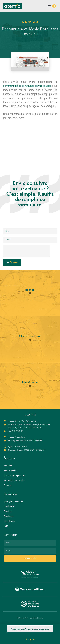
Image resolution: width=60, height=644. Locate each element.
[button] (49, 6)
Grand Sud (8, 516)
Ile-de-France (9, 521)
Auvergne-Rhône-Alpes (13, 501)
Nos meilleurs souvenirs (14, 480)
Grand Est (8, 511)
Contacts (8, 485)
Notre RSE (8, 466)
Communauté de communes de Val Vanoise (27, 86)
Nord (6, 526)
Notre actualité (10, 470)
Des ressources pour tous (15, 475)
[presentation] (26, 251)
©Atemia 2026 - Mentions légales (30, 618)
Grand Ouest (9, 506)
